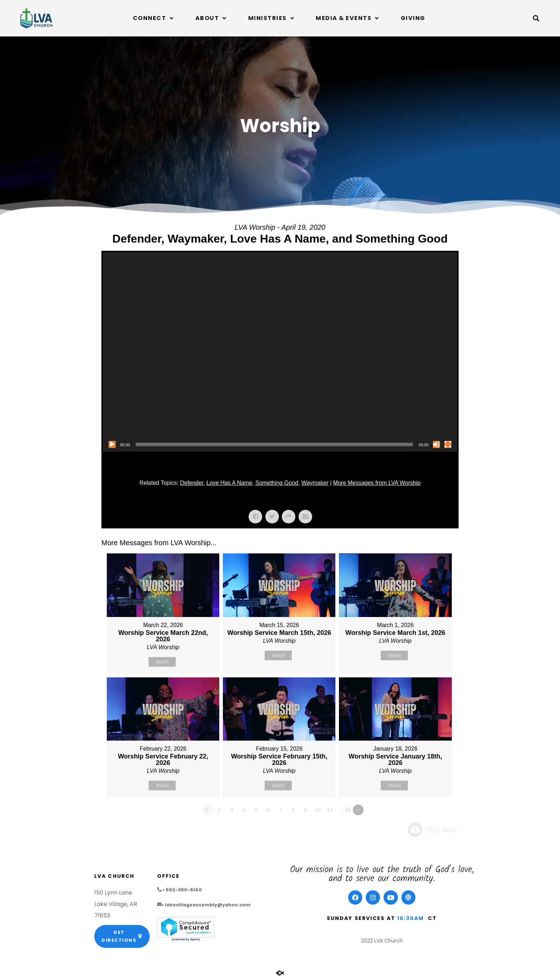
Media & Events (347, 18)
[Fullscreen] (448, 444)
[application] (280, 352)
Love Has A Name (229, 483)
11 (330, 810)
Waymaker (315, 483)
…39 (345, 810)
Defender (192, 483)
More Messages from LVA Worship (377, 483)
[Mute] (436, 444)
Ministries (271, 18)
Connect (153, 18)
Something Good (277, 483)
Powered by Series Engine (432, 830)
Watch (162, 662)
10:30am (411, 918)
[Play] (112, 444)
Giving (413, 18)
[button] (536, 18)
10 (318, 810)
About (211, 18)
